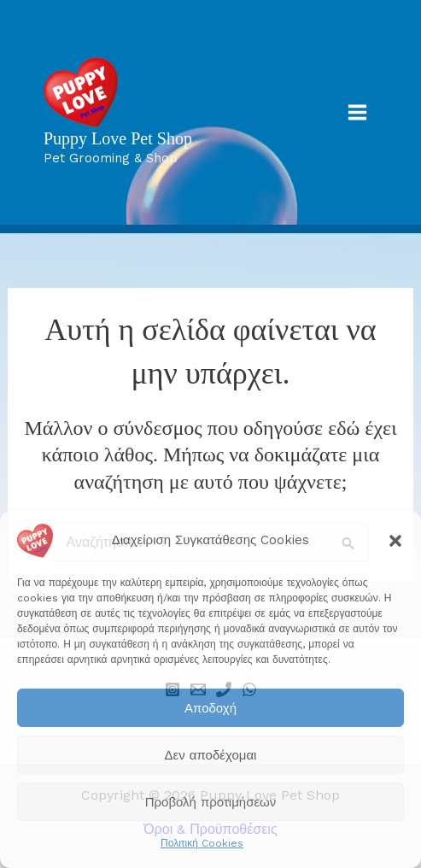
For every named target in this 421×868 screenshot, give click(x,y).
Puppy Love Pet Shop (118, 138)
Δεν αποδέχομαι (211, 755)
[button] (395, 541)
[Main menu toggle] (357, 112)
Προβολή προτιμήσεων (211, 802)
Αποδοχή (210, 708)
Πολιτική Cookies (202, 843)
